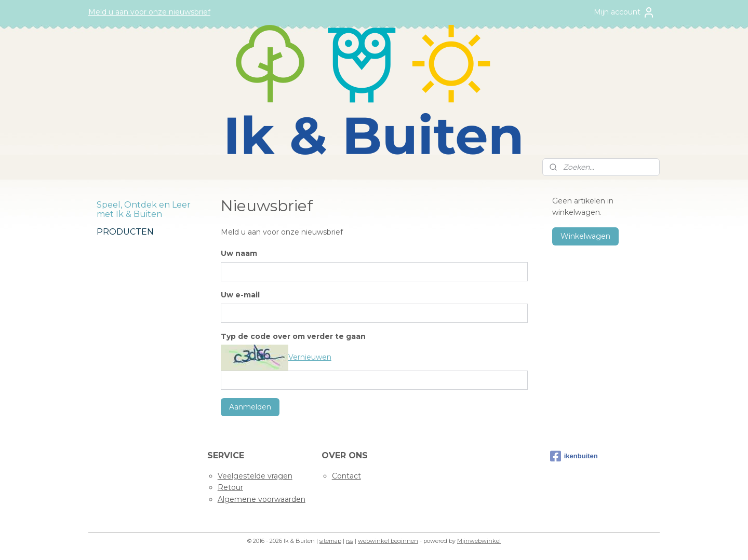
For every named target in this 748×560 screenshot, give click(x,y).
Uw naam (238, 253)
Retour (230, 487)
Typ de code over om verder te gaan (293, 336)
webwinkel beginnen (388, 541)
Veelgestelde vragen (255, 476)
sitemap (330, 541)
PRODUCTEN (125, 232)
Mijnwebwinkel (479, 541)
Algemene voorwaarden (262, 499)
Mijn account (624, 12)
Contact (346, 476)
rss (350, 541)
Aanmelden (250, 407)
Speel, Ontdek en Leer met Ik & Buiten (144, 209)
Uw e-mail (240, 295)
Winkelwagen (585, 236)
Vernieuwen (309, 357)
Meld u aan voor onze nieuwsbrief (149, 12)
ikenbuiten (574, 456)
